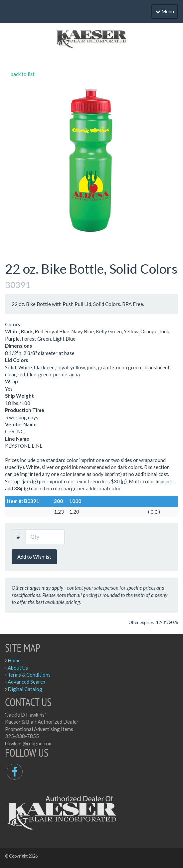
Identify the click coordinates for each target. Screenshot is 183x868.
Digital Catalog (25, 689)
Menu (165, 11)
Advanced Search (26, 682)
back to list (23, 74)
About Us (18, 668)
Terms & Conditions (29, 675)
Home (14, 660)
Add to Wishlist (34, 557)
